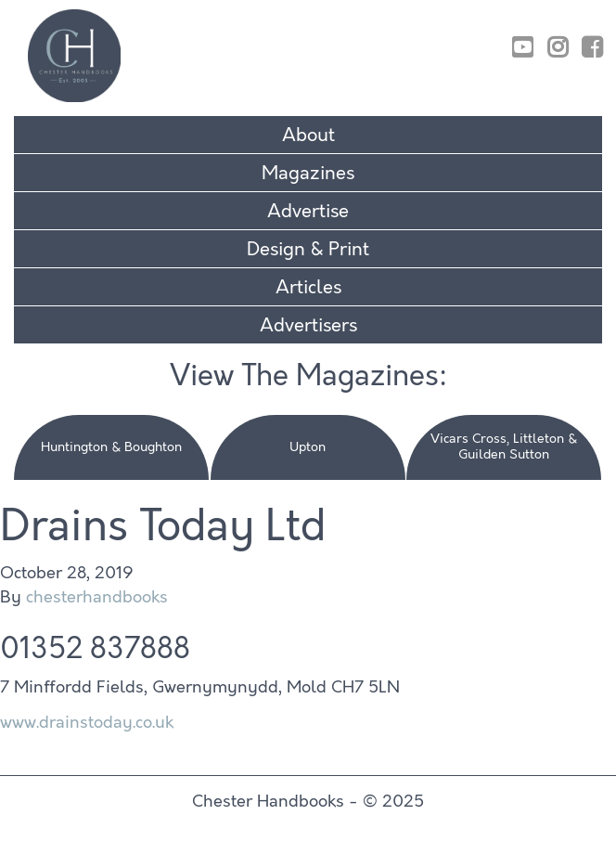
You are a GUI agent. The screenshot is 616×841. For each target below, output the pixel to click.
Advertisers (308, 325)
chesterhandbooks (97, 597)
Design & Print (308, 249)
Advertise (308, 211)
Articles (308, 287)
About (308, 135)
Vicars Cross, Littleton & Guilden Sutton (504, 446)
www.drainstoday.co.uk (87, 722)
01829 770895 (539, 21)
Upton (308, 447)
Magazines (308, 173)
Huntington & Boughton (111, 447)
